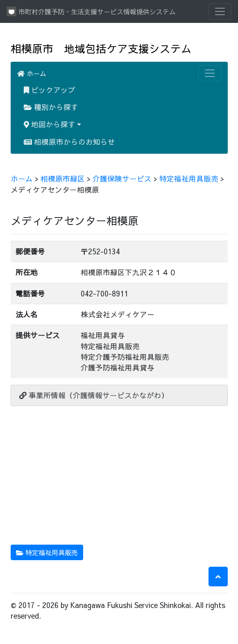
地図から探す (50, 124)
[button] (218, 577)
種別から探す (51, 107)
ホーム (32, 73)
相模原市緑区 (63, 178)
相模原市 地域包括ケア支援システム (101, 48)
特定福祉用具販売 (189, 178)
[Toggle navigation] (220, 11)
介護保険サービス (122, 178)
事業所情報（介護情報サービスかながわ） (94, 395)
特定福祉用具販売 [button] (47, 552)
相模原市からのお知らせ (69, 142)
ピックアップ (50, 90)
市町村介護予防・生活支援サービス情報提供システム (91, 11)
